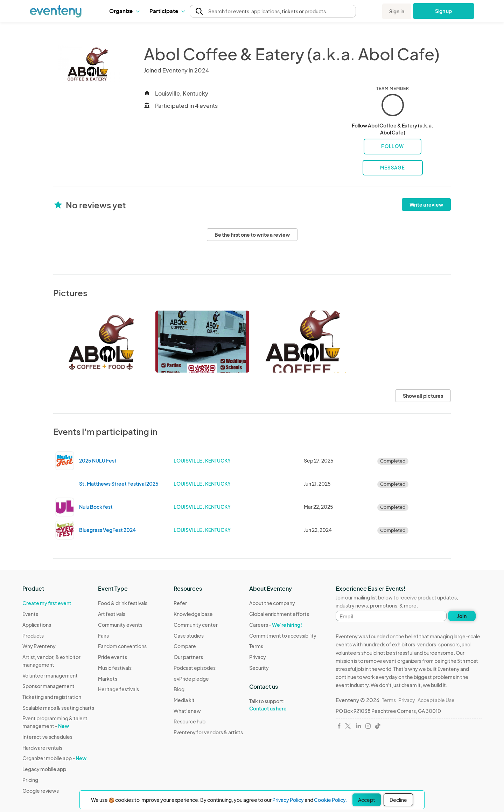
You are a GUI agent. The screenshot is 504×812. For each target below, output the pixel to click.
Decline (398, 800)
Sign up (444, 11)
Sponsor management (48, 686)
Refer (180, 603)
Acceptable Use (436, 700)
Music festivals (115, 668)
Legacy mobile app (44, 769)
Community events (120, 625)
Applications (37, 625)
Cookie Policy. (330, 800)
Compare (185, 646)
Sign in (397, 11)
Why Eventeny (39, 646)
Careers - (276, 625)
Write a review (426, 204)
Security (259, 668)
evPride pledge (191, 679)
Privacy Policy (288, 800)
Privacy (258, 657)
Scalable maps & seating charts (58, 708)
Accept (367, 800)
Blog (179, 689)
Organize (124, 11)
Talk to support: (283, 705)
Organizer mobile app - (54, 758)
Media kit (184, 700)
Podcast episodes (195, 668)
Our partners (188, 657)
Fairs (103, 636)
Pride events (113, 657)
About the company (272, 603)
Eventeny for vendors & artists (208, 732)
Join (462, 616)
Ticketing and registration (52, 697)
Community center (196, 625)
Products (33, 636)
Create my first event (47, 603)
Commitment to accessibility (283, 636)
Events (30, 614)
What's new (187, 711)
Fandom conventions (122, 646)
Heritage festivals (118, 689)
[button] (124, 11)
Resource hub (190, 721)
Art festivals (112, 614)
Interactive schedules (47, 737)
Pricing (30, 780)
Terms (256, 646)
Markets (108, 679)
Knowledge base (193, 614)
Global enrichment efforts (279, 614)
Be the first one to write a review (252, 235)
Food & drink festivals (123, 603)
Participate (167, 11)
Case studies (189, 636)
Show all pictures (423, 396)
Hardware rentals (42, 748)
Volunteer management (50, 675)
